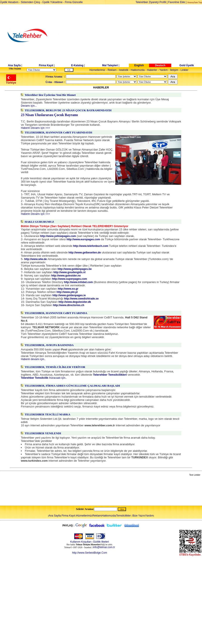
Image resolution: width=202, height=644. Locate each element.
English (139, 65)
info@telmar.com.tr (104, 547)
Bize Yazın (139, 516)
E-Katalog (77, 65)
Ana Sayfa (14, 65)
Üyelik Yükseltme (52, 2)
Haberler (152, 70)
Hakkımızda (138, 70)
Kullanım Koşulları (81, 542)
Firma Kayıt (46, 65)
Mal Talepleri (110, 65)
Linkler (184, 70)
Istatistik (124, 70)
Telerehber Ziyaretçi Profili (151, 2)
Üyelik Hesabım (9, 2)
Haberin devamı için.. (33, 359)
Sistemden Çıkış (30, 2)
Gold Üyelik (187, 65)
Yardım (164, 70)
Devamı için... (29, 106)
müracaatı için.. (44, 378)
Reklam (112, 70)
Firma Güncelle (74, 2)
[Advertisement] (135, 36)
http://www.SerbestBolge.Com (89, 553)
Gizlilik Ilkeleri (101, 542)
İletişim (174, 70)
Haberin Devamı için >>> (35, 128)
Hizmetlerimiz (97, 70)
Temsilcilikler (124, 516)
